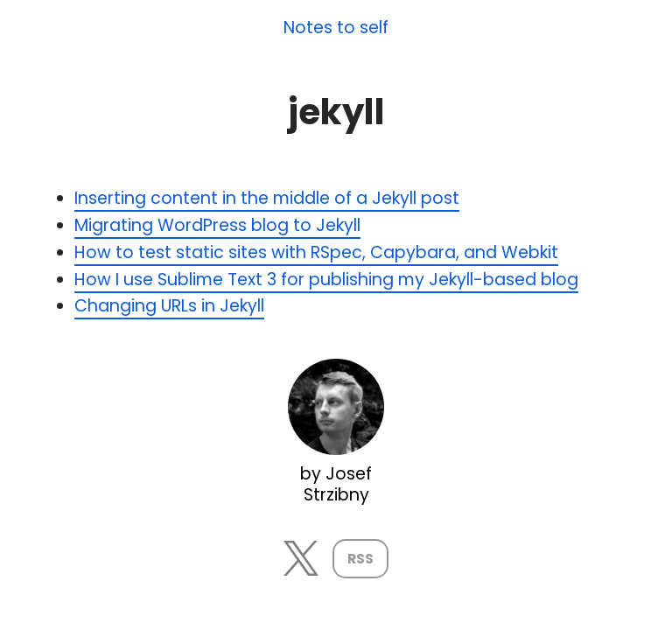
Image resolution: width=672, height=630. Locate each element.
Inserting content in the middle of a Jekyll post (267, 198)
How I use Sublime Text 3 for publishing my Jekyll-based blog (326, 280)
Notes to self (336, 28)
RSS (360, 559)
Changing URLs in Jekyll (169, 306)
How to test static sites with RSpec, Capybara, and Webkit (316, 252)
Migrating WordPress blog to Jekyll (217, 225)
